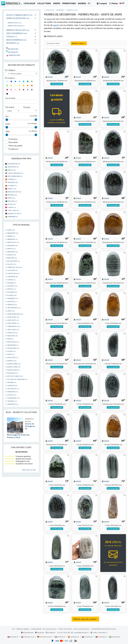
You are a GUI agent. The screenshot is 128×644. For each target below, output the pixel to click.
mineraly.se (115, 637)
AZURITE (12, 255)
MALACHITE (13, 336)
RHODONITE (13, 373)
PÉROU (11, 198)
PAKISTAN (12, 201)
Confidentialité (36, 629)
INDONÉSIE (13, 182)
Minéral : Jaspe (79, 43)
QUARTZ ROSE (13, 370)
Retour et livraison (65, 629)
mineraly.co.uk (28, 637)
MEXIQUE (12, 195)
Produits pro (13, 55)
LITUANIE (12, 186)
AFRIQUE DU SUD (15, 213)
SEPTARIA (12, 382)
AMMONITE (12, 239)
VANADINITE (13, 404)
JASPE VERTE (13, 320)
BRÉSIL (12, 170)
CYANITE (11, 280)
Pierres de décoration (18, 18)
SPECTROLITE (13, 389)
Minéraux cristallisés (18, 30)
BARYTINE (12, 258)
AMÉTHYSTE (13, 242)
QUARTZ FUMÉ (14, 367)
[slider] (7, 120)
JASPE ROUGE (13, 317)
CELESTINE (12, 270)
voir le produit (57, 84)
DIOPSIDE (12, 283)
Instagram (51, 632)
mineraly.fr (13, 637)
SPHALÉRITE (13, 392)
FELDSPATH (12, 292)
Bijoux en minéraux (17, 40)
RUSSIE (12, 204)
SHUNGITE (12, 385)
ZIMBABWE (13, 217)
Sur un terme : (11, 98)
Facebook (40, 632)
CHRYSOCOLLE (14, 273)
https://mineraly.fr (100, 632)
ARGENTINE (13, 167)
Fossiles (12, 36)
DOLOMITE (12, 286)
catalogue (50, 10)
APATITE (11, 249)
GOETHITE (12, 301)
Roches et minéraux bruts (19, 15)
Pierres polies (14, 23)
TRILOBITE (12, 401)
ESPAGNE (12, 179)
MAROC (12, 189)
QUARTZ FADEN (14, 364)
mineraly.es (74, 637)
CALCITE (12, 264)
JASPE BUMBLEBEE (15, 314)
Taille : (8, 131)
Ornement (60, 10)
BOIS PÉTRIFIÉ (13, 261)
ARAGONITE (12, 252)
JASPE (11, 311)
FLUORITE (12, 295)
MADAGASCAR (15, 192)
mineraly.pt (101, 637)
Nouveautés (12, 49)
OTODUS (12, 351)
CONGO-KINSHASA (16, 173)
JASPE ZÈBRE (13, 323)
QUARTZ (12, 361)
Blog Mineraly (27, 632)
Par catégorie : (11, 70)
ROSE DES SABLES (15, 376)
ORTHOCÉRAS (13, 348)
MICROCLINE (13, 342)
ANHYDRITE (12, 245)
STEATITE (12, 395)
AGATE (11, 230)
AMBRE (11, 236)
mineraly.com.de (45, 637)
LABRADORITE (14, 326)
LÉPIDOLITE (12, 333)
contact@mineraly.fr (81, 632)
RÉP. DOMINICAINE (15, 176)
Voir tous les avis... (29, 470)
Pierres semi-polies (16, 26)
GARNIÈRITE (13, 298)
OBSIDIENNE (13, 345)
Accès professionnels (82, 629)
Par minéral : (10, 107)
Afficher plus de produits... (85, 619)
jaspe (49, 77)
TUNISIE (12, 207)
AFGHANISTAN (14, 164)
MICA (10, 339)
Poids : (8, 124)
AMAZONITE (13, 233)
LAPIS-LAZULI (13, 329)
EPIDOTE (12, 289)
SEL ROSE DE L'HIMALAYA (17, 379)
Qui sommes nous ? (50, 629)
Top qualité (12, 52)
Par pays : (27, 107)
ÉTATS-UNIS (13, 210)
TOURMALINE (13, 398)
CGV (13, 629)
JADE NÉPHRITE (14, 308)
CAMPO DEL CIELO (15, 267)
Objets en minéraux (17, 33)
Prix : (7, 116)
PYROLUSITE (13, 357)
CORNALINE (12, 276)
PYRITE (11, 354)
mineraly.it (60, 637)
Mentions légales (23, 629)
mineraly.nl (87, 637)
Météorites (13, 43)
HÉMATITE (12, 305)
